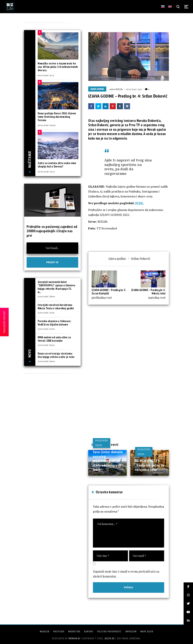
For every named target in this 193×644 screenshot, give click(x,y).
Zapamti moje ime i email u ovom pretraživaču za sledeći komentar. (126, 574)
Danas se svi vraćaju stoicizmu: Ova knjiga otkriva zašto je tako (56, 355)
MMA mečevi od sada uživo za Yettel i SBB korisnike (54, 339)
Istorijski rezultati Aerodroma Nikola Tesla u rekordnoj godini (56, 307)
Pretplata (59, 631)
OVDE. (139, 203)
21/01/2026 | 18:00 (46, 296)
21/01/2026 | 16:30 (46, 345)
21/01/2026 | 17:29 (46, 312)
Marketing (74, 631)
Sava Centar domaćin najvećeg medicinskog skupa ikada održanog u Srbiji (108, 461)
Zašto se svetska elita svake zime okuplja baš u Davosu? (57, 165)
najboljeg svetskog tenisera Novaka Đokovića (128, 121)
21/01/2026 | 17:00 (46, 329)
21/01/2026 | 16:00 (46, 361)
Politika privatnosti (109, 631)
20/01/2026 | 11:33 (46, 171)
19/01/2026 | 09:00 (47, 125)
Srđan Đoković (141, 259)
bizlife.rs (110, 638)
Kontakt (89, 631)
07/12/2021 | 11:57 (134, 89)
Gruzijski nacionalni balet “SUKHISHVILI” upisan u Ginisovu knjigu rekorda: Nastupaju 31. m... (56, 287)
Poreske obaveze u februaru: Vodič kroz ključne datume (54, 323)
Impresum (131, 631)
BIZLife (119, 89)
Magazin (45, 631)
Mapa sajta (147, 631)
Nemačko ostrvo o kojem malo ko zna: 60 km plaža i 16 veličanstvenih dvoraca (58, 67)
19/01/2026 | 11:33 (46, 75)
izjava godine (117, 259)
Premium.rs (74, 638)
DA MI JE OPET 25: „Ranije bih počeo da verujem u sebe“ (150, 465)
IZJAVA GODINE (97, 89)
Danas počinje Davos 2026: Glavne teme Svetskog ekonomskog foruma (57, 117)
